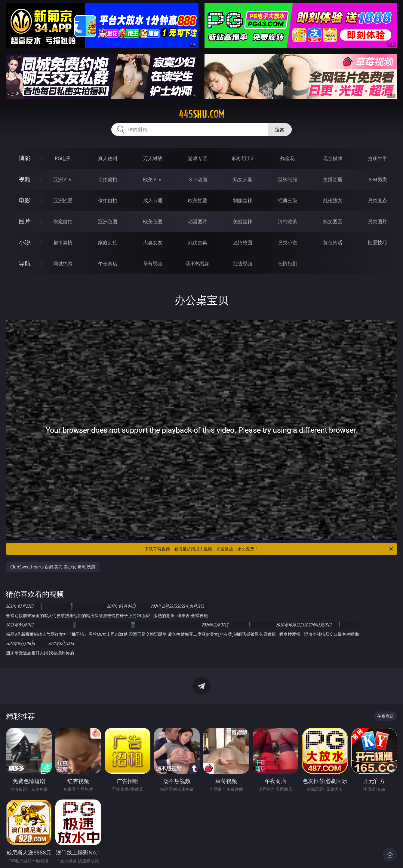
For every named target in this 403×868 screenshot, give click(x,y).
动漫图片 (198, 221)
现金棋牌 (333, 158)
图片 (25, 221)
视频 (25, 179)
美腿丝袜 (243, 221)
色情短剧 (288, 263)
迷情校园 (243, 242)
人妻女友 (153, 242)
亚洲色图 (108, 221)
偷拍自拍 (108, 200)
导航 (25, 263)
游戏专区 (198, 158)
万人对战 (153, 158)
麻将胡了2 (243, 158)
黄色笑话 (333, 242)
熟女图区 (333, 221)
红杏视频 (243, 263)
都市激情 (63, 242)
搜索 (280, 129)
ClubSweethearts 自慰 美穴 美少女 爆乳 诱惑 (53, 567)
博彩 (25, 158)
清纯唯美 (288, 221)
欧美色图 (153, 221)
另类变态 (377, 200)
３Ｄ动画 (198, 179)
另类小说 (288, 242)
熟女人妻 (243, 179)
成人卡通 (153, 200)
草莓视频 (153, 263)
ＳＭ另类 (377, 179)
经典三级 (288, 200)
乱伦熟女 (333, 200)
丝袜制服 (288, 179)
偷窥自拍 (63, 221)
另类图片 (377, 221)
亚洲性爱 (63, 200)
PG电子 (63, 158)
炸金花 (288, 158)
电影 (25, 200)
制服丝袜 (243, 200)
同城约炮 (63, 263)
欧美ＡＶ (153, 179)
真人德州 (108, 158)
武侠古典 (198, 242)
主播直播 (333, 179)
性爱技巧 (377, 242)
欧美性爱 (198, 200)
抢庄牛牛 (377, 158)
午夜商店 (108, 263)
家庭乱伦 (108, 242)
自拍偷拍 (108, 179)
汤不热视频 (198, 263)
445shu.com (202, 114)
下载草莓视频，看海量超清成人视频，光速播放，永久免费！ (269, 549)
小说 (25, 242)
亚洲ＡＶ (63, 179)
